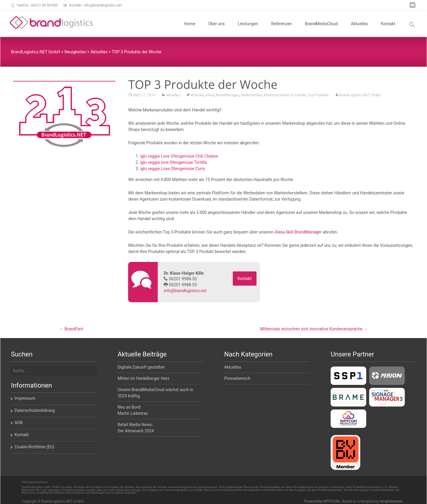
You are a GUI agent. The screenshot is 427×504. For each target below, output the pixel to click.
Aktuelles (359, 29)
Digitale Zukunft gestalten (141, 367)
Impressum (25, 398)
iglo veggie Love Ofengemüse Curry (172, 170)
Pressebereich (237, 378)
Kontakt (388, 29)
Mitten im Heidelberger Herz (143, 378)
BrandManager (227, 97)
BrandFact (71, 329)
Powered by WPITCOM (322, 501)
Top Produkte (318, 97)
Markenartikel (251, 97)
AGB (19, 423)
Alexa (210, 97)
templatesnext (391, 501)
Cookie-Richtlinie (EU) (34, 447)
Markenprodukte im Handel (285, 97)
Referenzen (281, 29)
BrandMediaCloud (321, 29)
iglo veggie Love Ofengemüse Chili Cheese (179, 158)
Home (190, 29)
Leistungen (248, 29)
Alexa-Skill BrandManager (298, 234)
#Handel (197, 97)
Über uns (217, 29)
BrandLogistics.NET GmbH (360, 97)
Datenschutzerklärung (35, 410)
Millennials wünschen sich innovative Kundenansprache (314, 329)
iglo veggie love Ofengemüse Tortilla (173, 164)
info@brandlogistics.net (185, 292)
